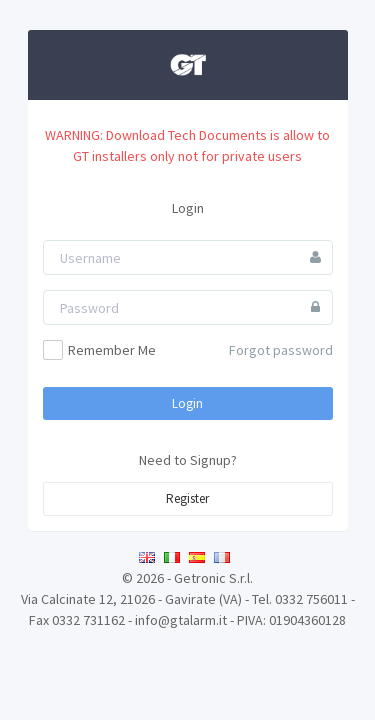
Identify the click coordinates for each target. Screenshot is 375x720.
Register (187, 498)
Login (187, 403)
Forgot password (281, 350)
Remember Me (99, 350)
